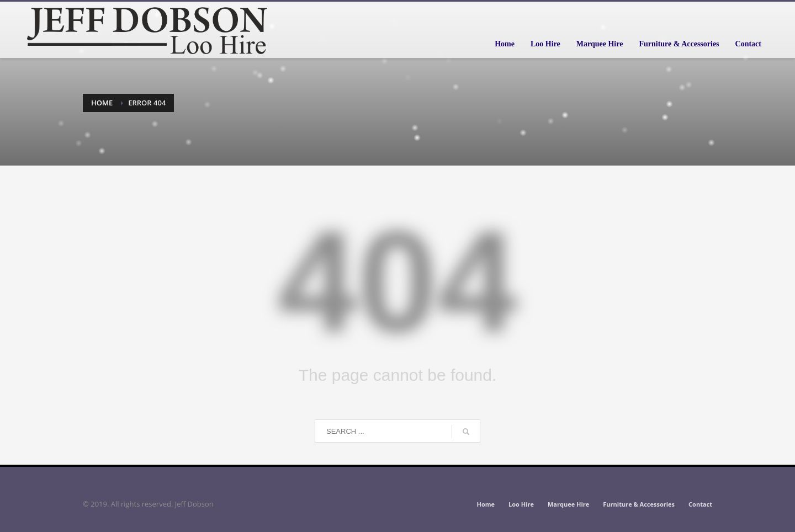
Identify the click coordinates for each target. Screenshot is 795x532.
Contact (700, 504)
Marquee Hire (568, 504)
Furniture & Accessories (639, 504)
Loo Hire (521, 504)
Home (102, 103)
